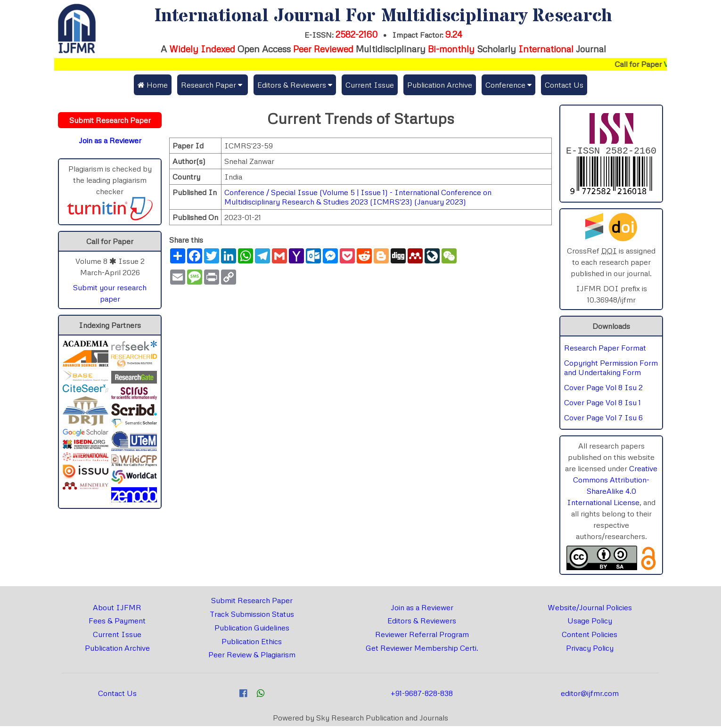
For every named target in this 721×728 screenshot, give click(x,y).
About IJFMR (117, 609)
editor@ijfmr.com (590, 695)
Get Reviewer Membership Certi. (422, 650)
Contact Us (564, 85)
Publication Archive (440, 85)
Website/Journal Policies (590, 609)
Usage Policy (590, 622)
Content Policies (590, 636)
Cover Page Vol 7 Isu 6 (603, 419)
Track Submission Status (252, 616)
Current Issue (370, 85)
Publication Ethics (252, 643)
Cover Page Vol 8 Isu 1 (602, 404)
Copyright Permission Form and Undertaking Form (611, 369)
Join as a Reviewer (422, 609)
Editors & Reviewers (422, 622)
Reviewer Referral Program (422, 636)
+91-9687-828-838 (422, 695)
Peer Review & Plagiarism (252, 656)
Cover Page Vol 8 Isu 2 (603, 389)
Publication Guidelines (252, 630)
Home (153, 85)
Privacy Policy (590, 650)
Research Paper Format (605, 350)
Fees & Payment (117, 622)
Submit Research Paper (252, 602)
